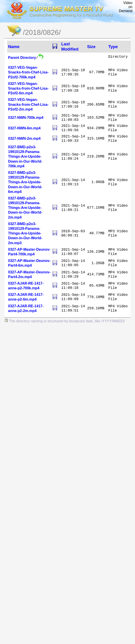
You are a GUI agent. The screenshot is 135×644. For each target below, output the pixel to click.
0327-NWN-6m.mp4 (24, 128)
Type (113, 47)
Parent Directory (22, 58)
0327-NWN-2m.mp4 (24, 138)
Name (14, 47)
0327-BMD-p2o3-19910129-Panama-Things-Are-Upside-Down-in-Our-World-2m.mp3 (25, 233)
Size (91, 47)
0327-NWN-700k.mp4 (26, 118)
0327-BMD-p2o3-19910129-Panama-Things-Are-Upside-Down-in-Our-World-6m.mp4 (25, 182)
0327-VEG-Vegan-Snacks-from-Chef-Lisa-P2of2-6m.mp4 (28, 88)
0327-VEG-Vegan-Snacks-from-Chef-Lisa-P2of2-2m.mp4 (28, 104)
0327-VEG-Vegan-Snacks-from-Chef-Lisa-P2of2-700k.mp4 (28, 72)
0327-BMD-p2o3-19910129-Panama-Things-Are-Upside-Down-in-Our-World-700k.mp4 (25, 157)
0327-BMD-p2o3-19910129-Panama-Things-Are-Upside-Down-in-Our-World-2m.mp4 (25, 208)
